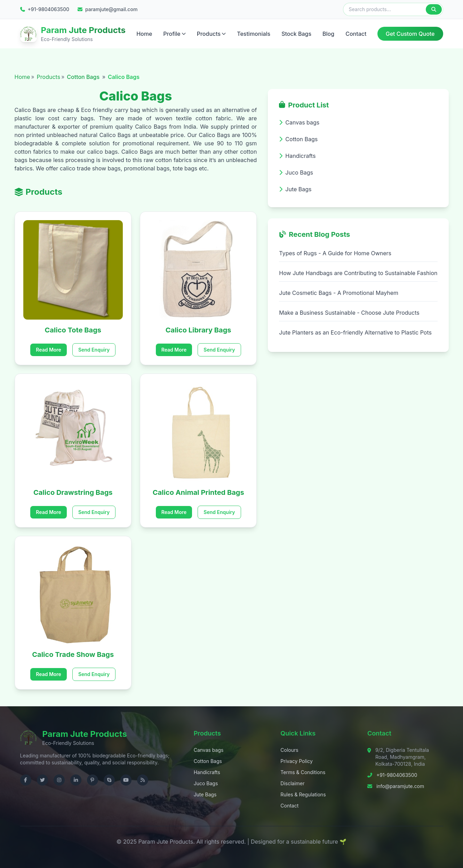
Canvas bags (209, 750)
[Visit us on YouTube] (126, 780)
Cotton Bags (84, 77)
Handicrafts (207, 772)
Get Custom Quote (410, 34)
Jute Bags (205, 794)
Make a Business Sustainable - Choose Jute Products (349, 313)
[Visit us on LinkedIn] (76, 780)
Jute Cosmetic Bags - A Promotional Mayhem (339, 293)
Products (211, 34)
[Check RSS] (143, 780)
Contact (356, 34)
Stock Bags (296, 34)
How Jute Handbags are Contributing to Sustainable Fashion (358, 273)
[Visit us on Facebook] (26, 780)
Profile (174, 34)
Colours (289, 750)
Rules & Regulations (303, 794)
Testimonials (254, 34)
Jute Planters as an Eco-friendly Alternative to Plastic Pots (355, 332)
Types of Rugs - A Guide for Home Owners (335, 253)
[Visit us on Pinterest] (93, 780)
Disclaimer (292, 783)
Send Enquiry (94, 350)
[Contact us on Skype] (109, 780)
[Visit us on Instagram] (59, 780)
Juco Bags (206, 783)
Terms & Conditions (303, 772)
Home (144, 34)
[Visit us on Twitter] (42, 780)
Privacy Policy (297, 761)
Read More (49, 350)
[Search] (434, 9)
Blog (328, 34)
